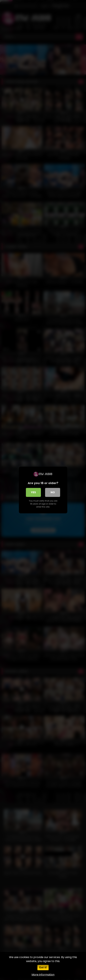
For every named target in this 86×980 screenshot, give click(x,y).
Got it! (43, 967)
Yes (33, 492)
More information (43, 975)
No (53, 492)
